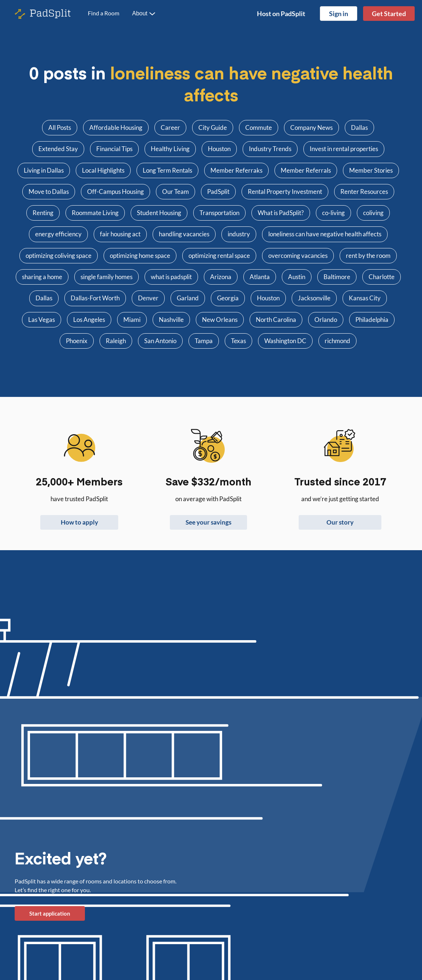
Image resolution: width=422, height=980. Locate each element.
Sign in (339, 14)
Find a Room (104, 13)
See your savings (208, 522)
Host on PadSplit (281, 14)
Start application (50, 913)
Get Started (389, 14)
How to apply (79, 522)
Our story (340, 522)
